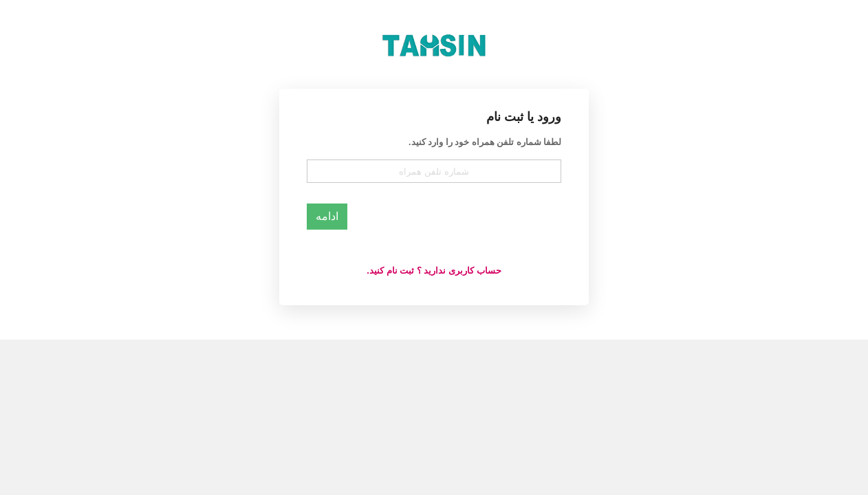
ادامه (327, 216)
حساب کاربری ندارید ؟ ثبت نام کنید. (434, 271)
